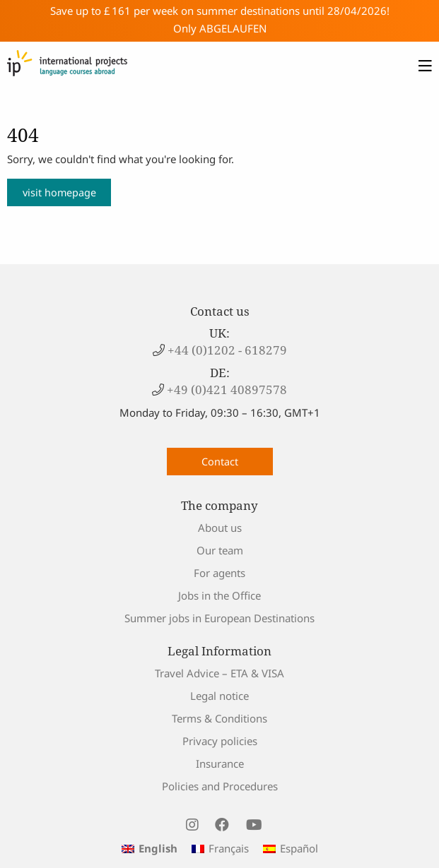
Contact (220, 462)
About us (220, 528)
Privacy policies (220, 741)
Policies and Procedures (220, 786)
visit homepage (59, 192)
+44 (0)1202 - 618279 (226, 350)
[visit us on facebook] (222, 825)
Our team (220, 550)
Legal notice (219, 696)
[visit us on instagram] (192, 825)
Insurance (220, 763)
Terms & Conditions (219, 718)
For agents (219, 573)
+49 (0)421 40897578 (226, 390)
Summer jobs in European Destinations (219, 618)
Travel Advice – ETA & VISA (219, 673)
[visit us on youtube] (254, 825)
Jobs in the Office (219, 595)
